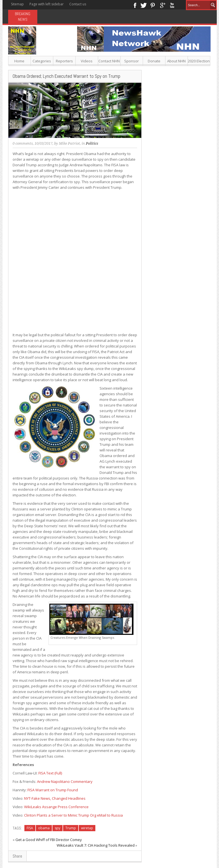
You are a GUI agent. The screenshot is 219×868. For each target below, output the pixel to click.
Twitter (144, 5)
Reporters (64, 61)
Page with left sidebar (47, 4)
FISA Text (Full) (50, 773)
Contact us (78, 4)
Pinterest (153, 5)
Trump (71, 828)
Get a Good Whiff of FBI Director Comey (49, 840)
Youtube (172, 5)
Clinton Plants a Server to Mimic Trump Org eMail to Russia (73, 815)
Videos (87, 61)
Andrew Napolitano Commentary (65, 781)
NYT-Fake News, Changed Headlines (55, 798)
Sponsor (132, 61)
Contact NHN (109, 61)
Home (19, 61)
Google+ (162, 5)
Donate (154, 61)
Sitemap (17, 4)
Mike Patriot (69, 143)
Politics (92, 143)
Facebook (135, 5)
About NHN (176, 61)
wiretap (87, 828)
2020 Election (199, 61)
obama (44, 828)
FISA (30, 828)
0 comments (23, 143)
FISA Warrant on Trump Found (53, 790)
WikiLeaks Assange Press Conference (56, 807)
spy (57, 828)
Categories (42, 61)
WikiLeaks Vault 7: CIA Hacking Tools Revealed (96, 845)
